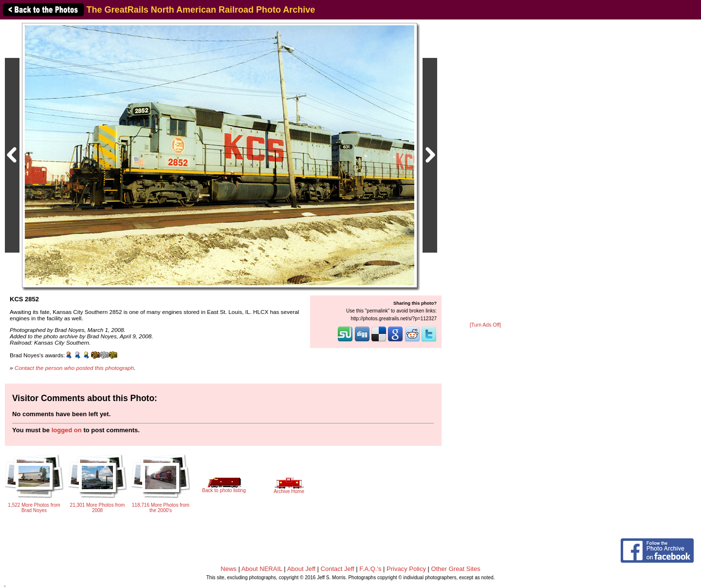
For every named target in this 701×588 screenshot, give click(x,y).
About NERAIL (262, 569)
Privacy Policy (406, 569)
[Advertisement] (485, 171)
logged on (67, 430)
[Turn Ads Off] (485, 325)
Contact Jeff (338, 569)
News (229, 569)
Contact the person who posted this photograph (74, 368)
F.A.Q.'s (370, 569)
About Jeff (301, 569)
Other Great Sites (456, 569)
